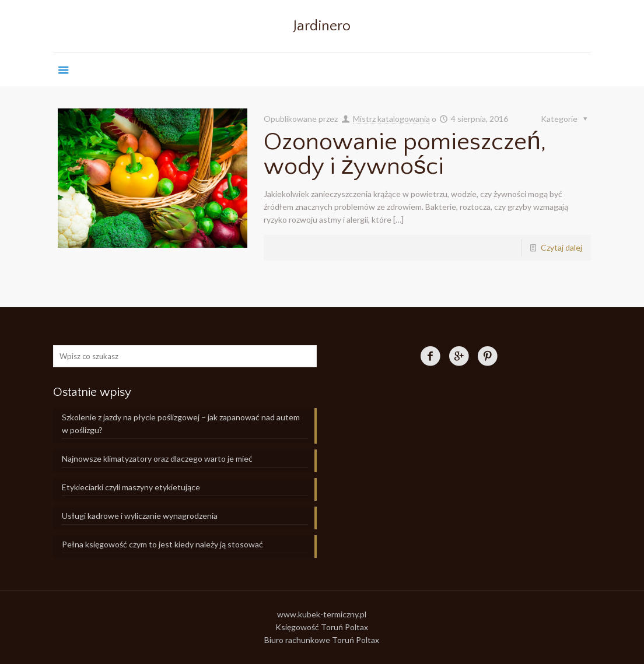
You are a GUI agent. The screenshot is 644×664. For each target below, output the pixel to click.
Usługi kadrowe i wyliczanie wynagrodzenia (140, 516)
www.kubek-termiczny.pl (322, 614)
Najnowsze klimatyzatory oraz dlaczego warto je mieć (157, 459)
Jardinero (322, 26)
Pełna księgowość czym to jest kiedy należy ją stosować (162, 544)
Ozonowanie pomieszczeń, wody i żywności (405, 154)
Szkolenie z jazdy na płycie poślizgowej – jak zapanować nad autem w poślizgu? (181, 424)
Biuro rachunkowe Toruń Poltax (322, 640)
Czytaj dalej (561, 247)
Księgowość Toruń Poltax (322, 627)
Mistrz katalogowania (391, 119)
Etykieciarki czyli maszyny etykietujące (131, 487)
